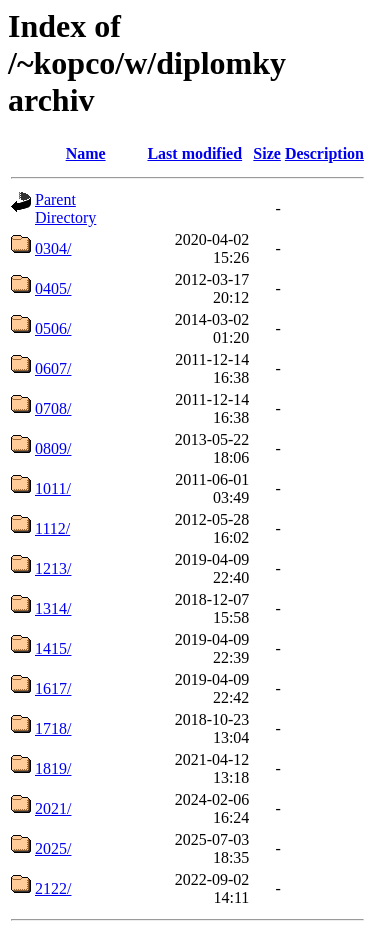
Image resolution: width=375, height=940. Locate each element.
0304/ (53, 248)
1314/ (53, 608)
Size (267, 153)
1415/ (53, 648)
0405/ (53, 288)
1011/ (53, 488)
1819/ (53, 768)
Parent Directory (65, 208)
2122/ (53, 888)
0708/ (53, 408)
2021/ (53, 808)
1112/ (52, 528)
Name (86, 153)
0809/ (53, 448)
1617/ (53, 688)
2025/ (53, 848)
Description (324, 153)
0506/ (53, 328)
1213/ (53, 568)
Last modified (194, 153)
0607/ (53, 368)
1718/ (53, 728)
